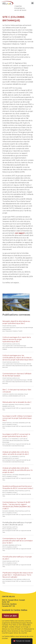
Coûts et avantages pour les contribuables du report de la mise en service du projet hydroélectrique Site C (18, 358)
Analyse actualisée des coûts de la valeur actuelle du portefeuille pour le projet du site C (18, 470)
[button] (32, 3)
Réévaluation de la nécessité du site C (17, 402)
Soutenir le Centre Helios (15, 610)
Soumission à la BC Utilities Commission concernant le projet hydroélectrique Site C (17, 418)
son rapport (20, 233)
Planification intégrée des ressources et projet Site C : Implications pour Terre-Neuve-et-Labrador (18, 575)
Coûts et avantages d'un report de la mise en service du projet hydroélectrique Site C (17, 339)
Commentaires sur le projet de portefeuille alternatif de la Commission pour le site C (18, 541)
